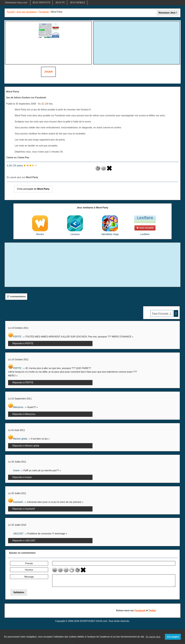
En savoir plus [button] (153, 637)
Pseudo (29, 563)
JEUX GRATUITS (41, 3)
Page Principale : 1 (162, 313)
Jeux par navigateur (27, 12)
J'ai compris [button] (173, 637)
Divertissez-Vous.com (16, 3)
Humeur (29, 570)
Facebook (44, 12)
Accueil (11, 12)
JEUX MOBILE (77, 3)
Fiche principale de (33, 189)
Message (29, 577)
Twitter (152, 610)
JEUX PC (60, 3)
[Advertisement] (137, 42)
